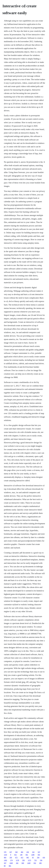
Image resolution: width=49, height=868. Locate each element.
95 (33, 857)
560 (16, 852)
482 (22, 852)
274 (11, 860)
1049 (11, 863)
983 (5, 857)
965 (28, 857)
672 (16, 857)
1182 (5, 860)
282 (17, 863)
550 (23, 860)
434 (28, 852)
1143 (5, 855)
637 (11, 852)
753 (35, 860)
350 (11, 857)
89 (5, 866)
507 (5, 863)
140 (21, 855)
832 (35, 863)
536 (41, 860)
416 (44, 857)
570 (5, 852)
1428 (29, 863)
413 (22, 857)
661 (27, 855)
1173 (29, 860)
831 (16, 855)
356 (38, 857)
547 (39, 852)
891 (10, 866)
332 (33, 852)
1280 (33, 855)
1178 (17, 860)
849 (23, 863)
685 (40, 863)
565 (39, 855)
